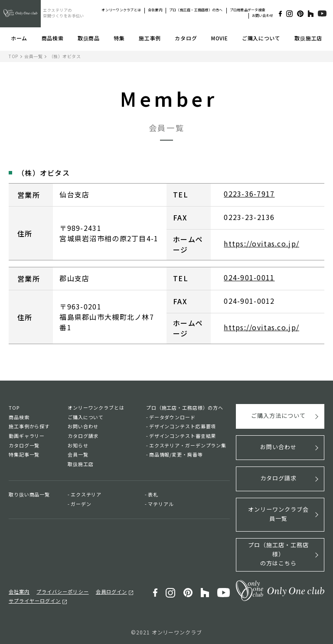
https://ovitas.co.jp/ (261, 244)
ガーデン (81, 504)
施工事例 (150, 38)
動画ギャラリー (27, 436)
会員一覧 (33, 56)
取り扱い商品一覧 (29, 494)
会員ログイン (111, 591)
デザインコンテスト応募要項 (183, 426)
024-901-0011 (249, 278)
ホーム (19, 38)
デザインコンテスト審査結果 (183, 436)
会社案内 (155, 10)
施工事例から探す (29, 426)
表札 (153, 494)
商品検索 (53, 38)
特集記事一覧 (24, 454)
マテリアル (161, 504)
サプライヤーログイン (35, 600)
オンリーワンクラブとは (121, 10)
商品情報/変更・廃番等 (176, 454)
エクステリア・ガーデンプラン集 (188, 445)
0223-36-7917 (249, 194)
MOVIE (220, 38)
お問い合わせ (263, 15)
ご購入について (261, 38)
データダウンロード (172, 417)
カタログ (186, 38)
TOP (13, 56)
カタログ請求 (83, 436)
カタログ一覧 (24, 445)
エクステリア (86, 494)
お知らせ (78, 445)
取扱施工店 (308, 38)
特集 (119, 38)
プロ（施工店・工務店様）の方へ (196, 10)
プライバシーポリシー (62, 591)
